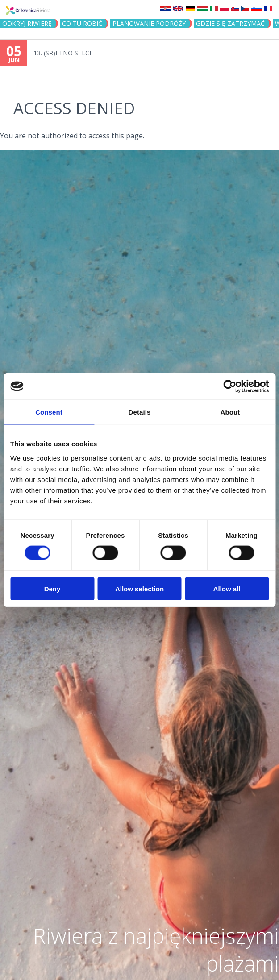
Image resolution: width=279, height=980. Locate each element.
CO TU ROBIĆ (82, 23)
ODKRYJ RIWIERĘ (27, 23)
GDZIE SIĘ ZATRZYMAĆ (230, 23)
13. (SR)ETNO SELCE (63, 53)
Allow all (227, 588)
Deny (52, 588)
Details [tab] (140, 412)
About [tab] (230, 412)
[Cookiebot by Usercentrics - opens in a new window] (230, 386)
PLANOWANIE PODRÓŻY (149, 23)
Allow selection (139, 588)
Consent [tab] (49, 412)
